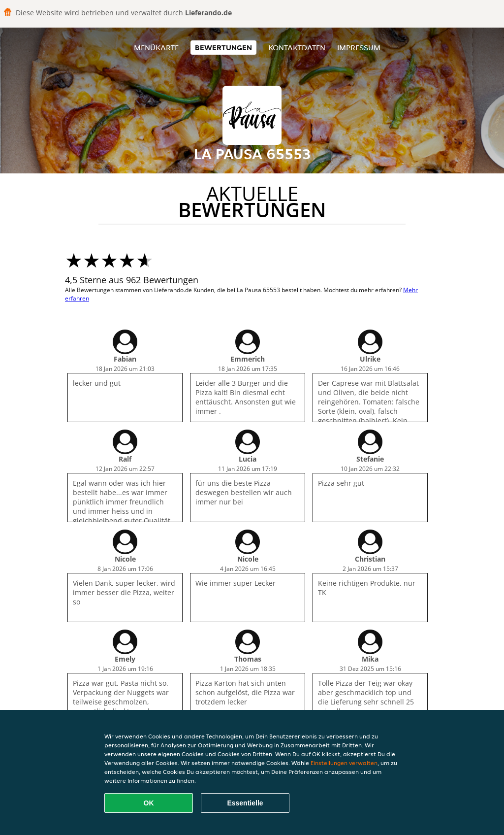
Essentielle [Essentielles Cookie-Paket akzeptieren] (245, 803)
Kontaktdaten (297, 48)
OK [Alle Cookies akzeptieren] (149, 803)
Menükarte (156, 48)
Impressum (359, 48)
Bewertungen (223, 48)
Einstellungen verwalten (344, 763)
